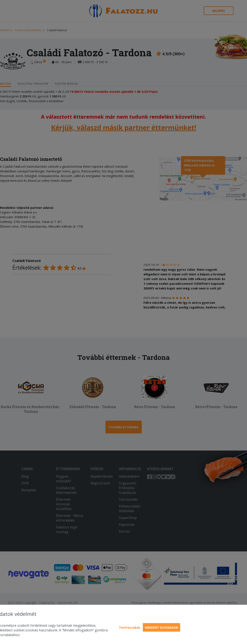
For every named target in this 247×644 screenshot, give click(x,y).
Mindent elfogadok (161, 627)
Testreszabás (130, 627)
